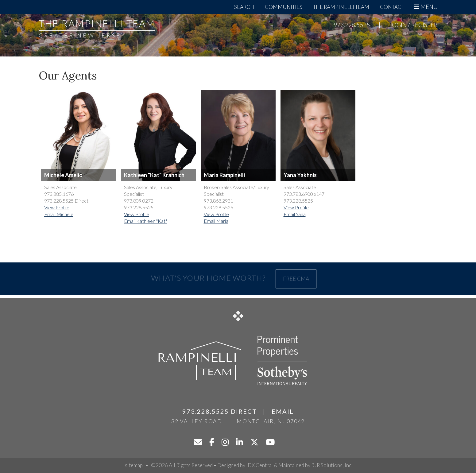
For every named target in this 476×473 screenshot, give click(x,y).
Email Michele (59, 214)
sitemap (134, 465)
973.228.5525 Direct (220, 411)
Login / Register (413, 25)
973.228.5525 (352, 25)
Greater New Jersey (83, 35)
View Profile (57, 207)
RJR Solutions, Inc (331, 465)
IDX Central (259, 465)
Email (283, 411)
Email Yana (295, 214)
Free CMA (294, 279)
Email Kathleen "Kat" (145, 221)
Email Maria (216, 221)
